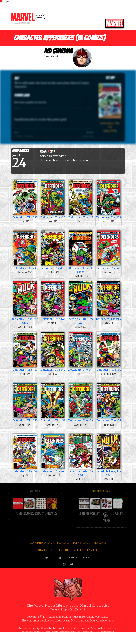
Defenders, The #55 (109, 402)
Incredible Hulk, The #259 (109, 455)
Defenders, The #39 (25, 250)
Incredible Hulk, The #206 (25, 302)
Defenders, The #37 (81, 199)
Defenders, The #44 (109, 300)
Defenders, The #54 (81, 402)
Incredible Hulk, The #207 (81, 302)
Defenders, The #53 (53, 402)
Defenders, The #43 (53, 300)
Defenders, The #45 (25, 351)
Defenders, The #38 (109, 199)
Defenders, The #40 (53, 250)
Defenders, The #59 (25, 453)
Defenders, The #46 (53, 351)
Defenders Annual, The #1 (81, 252)
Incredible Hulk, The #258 (81, 455)
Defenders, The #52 (25, 402)
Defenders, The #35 (25, 199)
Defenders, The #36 (53, 199)
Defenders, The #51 (109, 351)
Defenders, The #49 (81, 351)
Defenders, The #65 (53, 453)
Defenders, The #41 (109, 250)
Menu (8, 2)
